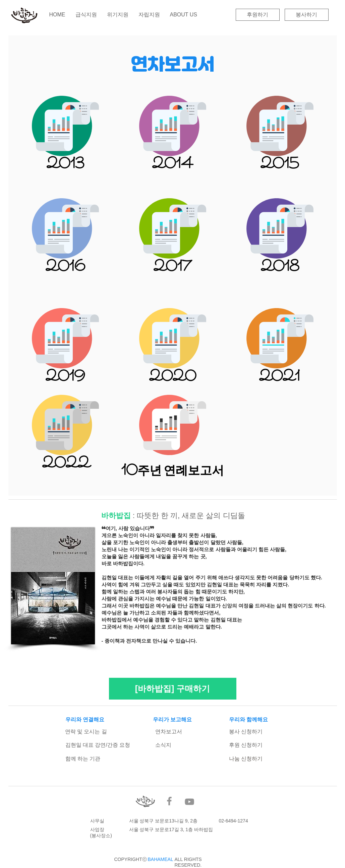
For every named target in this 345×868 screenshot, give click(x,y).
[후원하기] (258, 15)
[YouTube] (189, 802)
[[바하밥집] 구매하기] (173, 689)
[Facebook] (169, 801)
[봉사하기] (307, 15)
